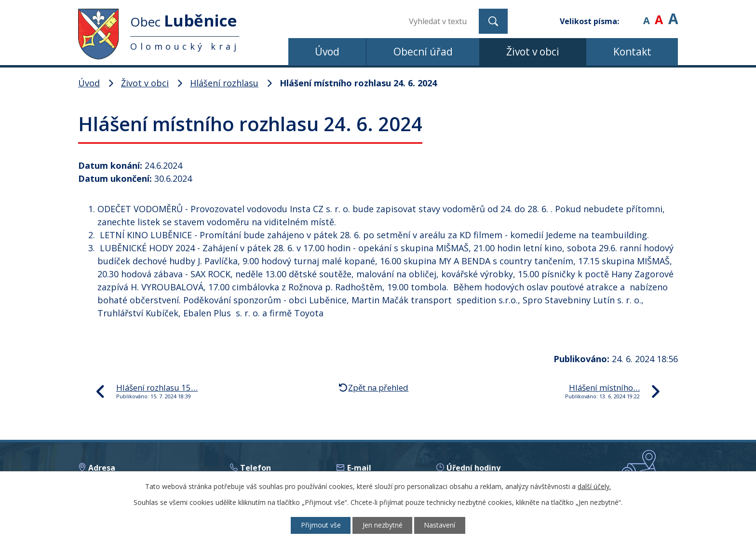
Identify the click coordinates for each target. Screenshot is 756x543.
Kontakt (632, 52)
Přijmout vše (320, 525)
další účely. (594, 486)
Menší (646, 14)
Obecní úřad (423, 52)
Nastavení (440, 525)
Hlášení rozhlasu (224, 83)
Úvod (327, 52)
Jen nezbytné (383, 525)
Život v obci (533, 52)
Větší (673, 14)
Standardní (659, 14)
